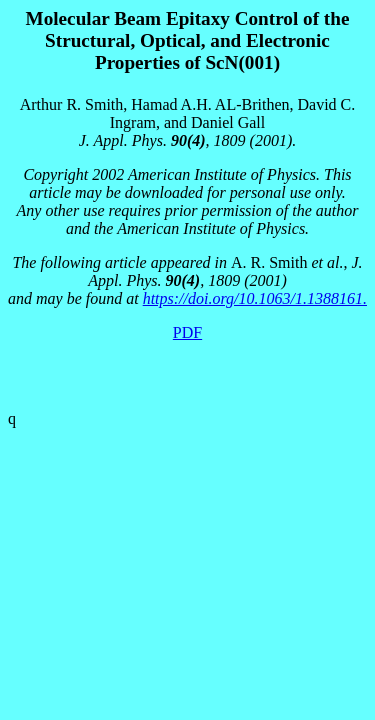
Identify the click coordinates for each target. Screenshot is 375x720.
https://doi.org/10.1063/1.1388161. (255, 298)
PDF (187, 332)
